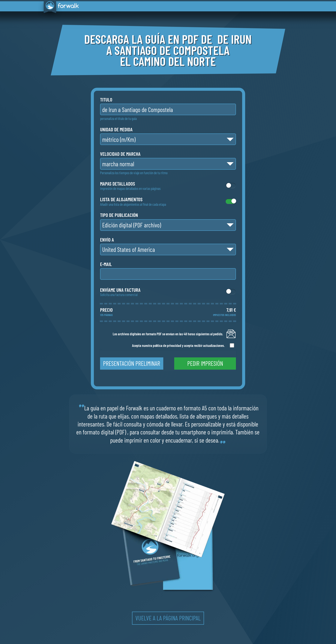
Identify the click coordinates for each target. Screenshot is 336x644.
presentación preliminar (132, 363)
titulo (106, 100)
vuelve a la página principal (168, 618)
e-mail (106, 264)
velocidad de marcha (120, 154)
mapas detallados (118, 184)
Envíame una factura (120, 290)
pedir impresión (205, 363)
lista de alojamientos (121, 199)
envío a (107, 240)
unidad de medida (116, 129)
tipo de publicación (119, 215)
